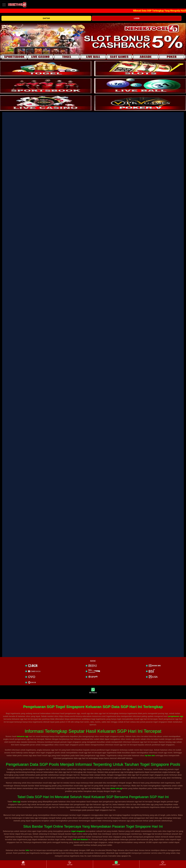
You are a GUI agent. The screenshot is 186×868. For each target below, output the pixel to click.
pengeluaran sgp (176, 716)
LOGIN (137, 18)
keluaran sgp (23, 736)
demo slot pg (116, 788)
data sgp (17, 802)
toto (28, 850)
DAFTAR (46, 18)
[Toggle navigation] (4, 5)
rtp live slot (150, 755)
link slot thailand (80, 839)
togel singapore (78, 831)
